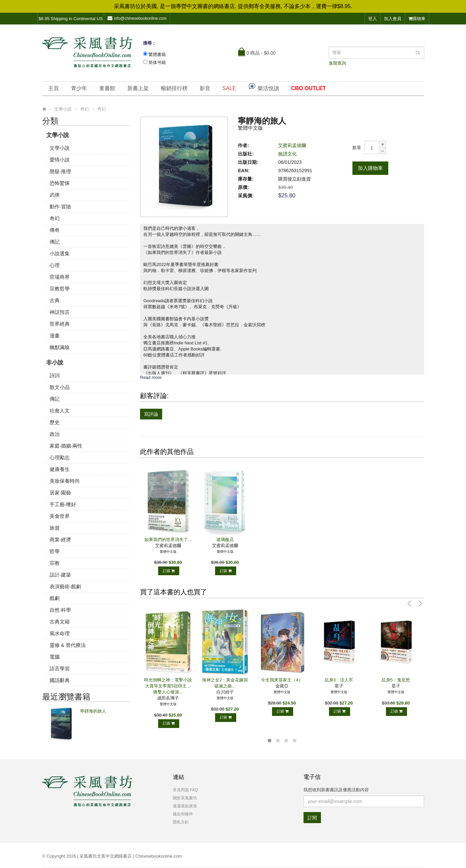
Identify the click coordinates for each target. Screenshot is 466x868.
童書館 (107, 88)
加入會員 (393, 19)
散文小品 (60, 387)
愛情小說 (60, 160)
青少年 (79, 88)
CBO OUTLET (309, 88)
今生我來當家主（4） (282, 680)
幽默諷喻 (60, 347)
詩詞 (55, 375)
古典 (55, 300)
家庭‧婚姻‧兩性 (66, 446)
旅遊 (55, 528)
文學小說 (58, 135)
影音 (205, 88)
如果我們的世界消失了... (168, 540)
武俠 (55, 195)
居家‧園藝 (60, 493)
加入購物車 (370, 168)
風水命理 (60, 633)
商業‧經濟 (60, 540)
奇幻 (55, 218)
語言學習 (60, 669)
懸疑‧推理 (60, 171)
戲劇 (55, 598)
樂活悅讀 (263, 87)
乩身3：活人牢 (339, 680)
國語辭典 (60, 680)
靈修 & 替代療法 (68, 645)
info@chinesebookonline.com (137, 18)
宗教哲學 (60, 289)
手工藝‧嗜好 (63, 504)
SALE (229, 88)
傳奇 (55, 230)
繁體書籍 (157, 54)
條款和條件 (183, 814)
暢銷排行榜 (174, 88)
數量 (357, 148)
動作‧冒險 (60, 207)
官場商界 (60, 277)
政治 (55, 434)
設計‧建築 (60, 575)
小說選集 (60, 253)
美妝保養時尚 (65, 481)
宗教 (55, 563)
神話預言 (60, 312)
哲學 (55, 551)
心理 (55, 265)
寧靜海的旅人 (93, 711)
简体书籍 (157, 62)
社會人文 (60, 411)
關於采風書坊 (185, 798)
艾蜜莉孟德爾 (292, 145)
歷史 (55, 422)
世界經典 (60, 324)
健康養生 (60, 469)
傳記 (55, 242)
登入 (373, 19)
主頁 (54, 88)
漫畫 (55, 336)
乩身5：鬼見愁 (396, 680)
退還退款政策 (185, 806)
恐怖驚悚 (60, 183)
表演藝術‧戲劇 (65, 586)
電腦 (55, 657)
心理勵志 (60, 457)
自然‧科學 (60, 610)
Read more (151, 377)
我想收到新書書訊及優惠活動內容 (336, 790)
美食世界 (60, 516)
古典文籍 (60, 622)
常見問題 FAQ (185, 790)
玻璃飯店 (225, 540)
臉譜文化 (287, 154)
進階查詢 (337, 63)
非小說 (55, 363)
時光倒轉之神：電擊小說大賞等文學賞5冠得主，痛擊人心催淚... (168, 686)
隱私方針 (181, 822)
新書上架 (138, 88)
